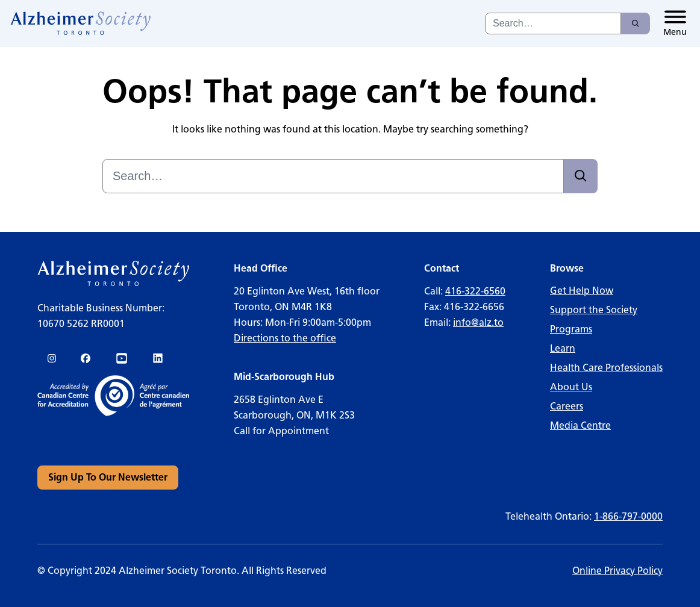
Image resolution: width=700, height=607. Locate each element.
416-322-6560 (475, 291)
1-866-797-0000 (628, 516)
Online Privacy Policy (617, 571)
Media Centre (580, 425)
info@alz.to (478, 322)
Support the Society (594, 310)
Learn (563, 348)
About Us (571, 387)
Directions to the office (285, 338)
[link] (81, 23)
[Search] (636, 23)
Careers (567, 406)
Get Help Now (582, 291)
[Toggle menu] (675, 23)
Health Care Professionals (606, 368)
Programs (571, 329)
